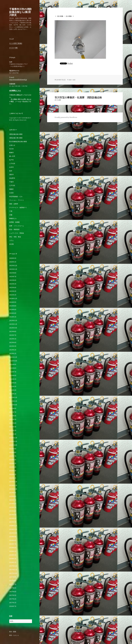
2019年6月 (13, 504)
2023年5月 (13, 339)
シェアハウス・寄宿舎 (17, 233)
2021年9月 (13, 408)
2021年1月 (13, 434)
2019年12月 (13, 482)
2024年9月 (13, 302)
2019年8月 (13, 496)
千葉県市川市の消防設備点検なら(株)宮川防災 (20, 12)
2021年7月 (13, 412)
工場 (11, 211)
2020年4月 (13, 467)
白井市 (11, 167)
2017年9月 (13, 577)
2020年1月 (13, 478)
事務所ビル (13, 218)
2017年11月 (13, 570)
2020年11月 (13, 441)
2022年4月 (13, 383)
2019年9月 (13, 493)
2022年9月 (13, 364)
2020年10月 (13, 445)
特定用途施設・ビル (16, 196)
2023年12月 (13, 320)
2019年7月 (13, 500)
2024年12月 (13, 299)
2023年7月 (13, 335)
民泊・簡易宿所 (14, 229)
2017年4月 (13, 592)
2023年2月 (13, 350)
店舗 (11, 215)
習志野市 (12, 178)
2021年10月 (13, 405)
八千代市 (12, 163)
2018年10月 (13, 533)
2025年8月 (13, 273)
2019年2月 (13, 518)
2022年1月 (13, 394)
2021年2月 (13, 430)
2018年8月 (13, 540)
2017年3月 (13, 595)
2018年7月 (13, 544)
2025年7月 (13, 277)
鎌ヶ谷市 (12, 156)
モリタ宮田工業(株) (16, 43)
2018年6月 (13, 548)
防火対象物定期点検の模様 (18, 142)
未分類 (11, 244)
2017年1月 (13, 603)
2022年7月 (13, 372)
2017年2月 (13, 599)
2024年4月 (13, 313)
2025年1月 (13, 295)
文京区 (11, 193)
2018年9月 (13, 537)
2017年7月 (13, 584)
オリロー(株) (13, 48)
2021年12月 (13, 397)
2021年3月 (13, 427)
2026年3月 (13, 258)
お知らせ (12, 145)
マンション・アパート (17, 200)
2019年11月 (13, 485)
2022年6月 (13, 375)
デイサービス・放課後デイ (18, 207)
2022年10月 (13, 361)
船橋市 (11, 153)
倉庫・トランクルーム (17, 226)
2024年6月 (13, 309)
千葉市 (11, 182)
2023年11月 (13, 324)
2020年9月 (13, 449)
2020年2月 (13, 474)
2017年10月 (13, 573)
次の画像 (69, 16)
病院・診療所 (14, 204)
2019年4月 (13, 511)
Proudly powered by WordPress (66, 117)
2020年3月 (13, 471)
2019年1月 (13, 522)
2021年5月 (13, 419)
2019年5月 (13, 507)
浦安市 (11, 174)
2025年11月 (13, 269)
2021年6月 (13, 416)
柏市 (11, 171)
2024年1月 (13, 317)
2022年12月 (13, 357)
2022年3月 (13, 386)
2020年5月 (13, 463)
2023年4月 (13, 342)
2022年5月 (13, 379)
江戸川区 (12, 185)
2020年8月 (13, 452)
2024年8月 (13, 306)
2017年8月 (13, 581)
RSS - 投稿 (13, 632)
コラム (11, 240)
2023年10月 (13, 328)
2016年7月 (13, 606)
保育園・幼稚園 (14, 222)
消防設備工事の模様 (16, 138)
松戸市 (11, 160)
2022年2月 (13, 390)
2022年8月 (13, 368)
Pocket (70, 63)
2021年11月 (13, 401)
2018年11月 (13, 529)
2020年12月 (13, 438)
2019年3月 (13, 515)
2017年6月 (13, 588)
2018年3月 (13, 555)
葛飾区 (11, 189)
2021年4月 (13, 423)
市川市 (11, 149)
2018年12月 (13, 526)
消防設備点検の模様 (16, 134)
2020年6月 (13, 460)
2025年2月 (13, 291)
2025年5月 (13, 284)
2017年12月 (13, 566)
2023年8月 (13, 331)
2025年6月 (13, 280)
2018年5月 (13, 551)
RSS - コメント (14, 635)
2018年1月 (13, 562)
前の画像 (60, 16)
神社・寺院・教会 (15, 237)
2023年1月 (13, 353)
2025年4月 (13, 288)
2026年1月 (13, 262)
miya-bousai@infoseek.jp (18, 80)
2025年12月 (13, 266)
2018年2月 (13, 559)
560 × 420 (72, 80)
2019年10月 (13, 489)
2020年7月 (13, 456)
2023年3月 (13, 346)
